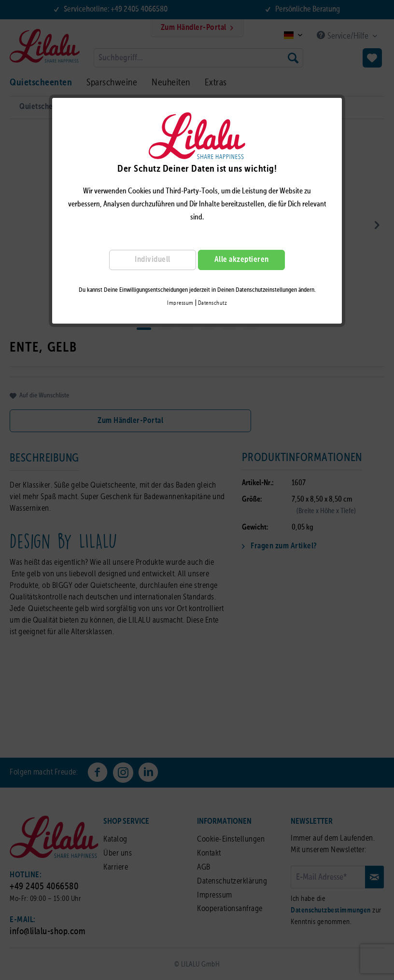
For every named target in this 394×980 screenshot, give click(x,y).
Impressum (180, 303)
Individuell (153, 260)
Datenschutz (213, 303)
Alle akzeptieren (242, 260)
